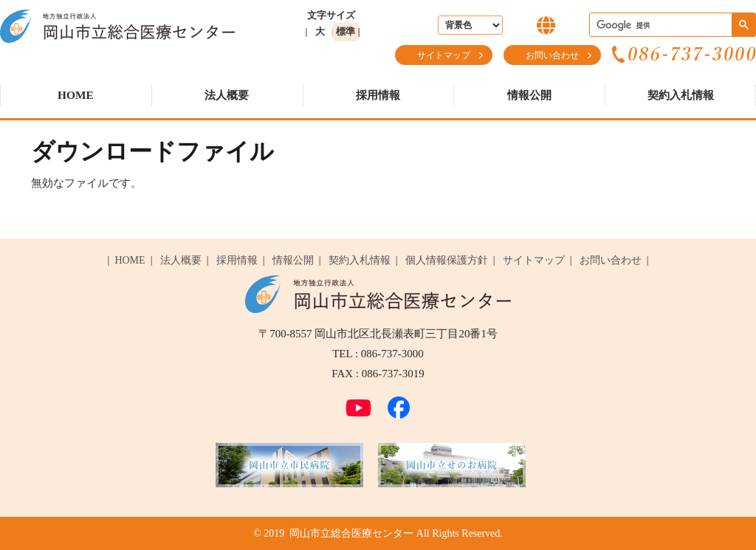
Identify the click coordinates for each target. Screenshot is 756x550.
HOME (76, 95)
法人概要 (227, 95)
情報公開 (529, 95)
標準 (346, 31)
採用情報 (378, 95)
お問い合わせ (552, 55)
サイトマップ (444, 55)
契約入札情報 (681, 95)
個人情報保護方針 (447, 260)
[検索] (671, 25)
